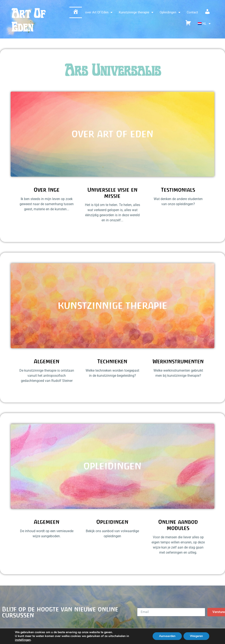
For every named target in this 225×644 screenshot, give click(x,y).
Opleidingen (170, 12)
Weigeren (196, 636)
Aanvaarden (167, 636)
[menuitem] (204, 24)
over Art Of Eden (99, 12)
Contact (192, 12)
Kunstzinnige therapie (136, 12)
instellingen (23, 640)
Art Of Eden (28, 20)
